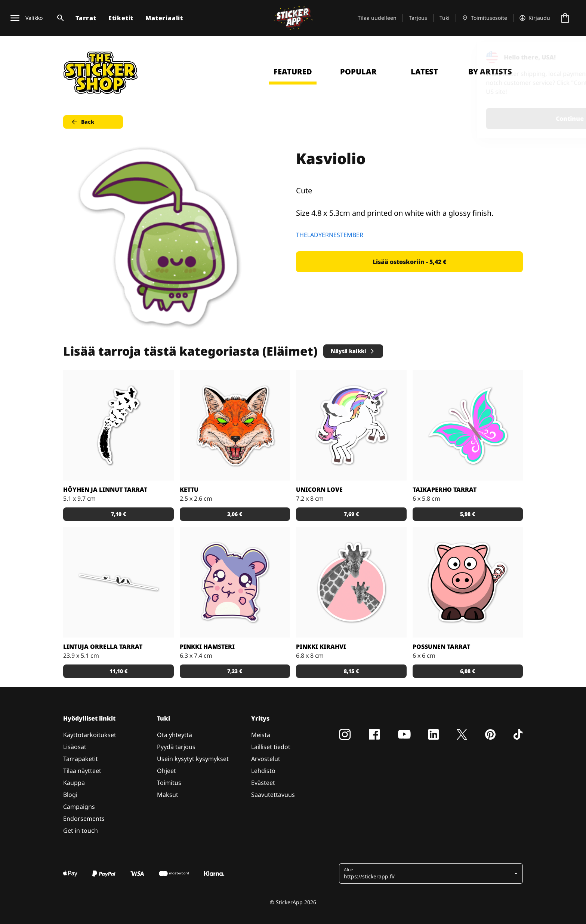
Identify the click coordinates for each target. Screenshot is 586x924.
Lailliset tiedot (271, 747)
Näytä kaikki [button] (353, 351)
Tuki (445, 18)
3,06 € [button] (235, 514)
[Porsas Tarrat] (468, 582)
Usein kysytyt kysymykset (193, 759)
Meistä (261, 735)
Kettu (189, 489)
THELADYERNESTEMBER (330, 235)
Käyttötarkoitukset (90, 735)
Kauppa (74, 783)
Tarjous (418, 18)
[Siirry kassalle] (565, 18)
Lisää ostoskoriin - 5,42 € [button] (409, 262)
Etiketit (121, 18)
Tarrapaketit (81, 759)
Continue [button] (486, 119)
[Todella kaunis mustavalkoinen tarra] (118, 426)
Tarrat (86, 18)
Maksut (168, 795)
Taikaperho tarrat (445, 489)
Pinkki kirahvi (321, 647)
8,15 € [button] (351, 671)
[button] (428, 874)
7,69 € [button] (351, 514)
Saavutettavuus (273, 795)
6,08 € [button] (468, 671)
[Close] (563, 57)
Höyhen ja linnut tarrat (105, 489)
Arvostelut (266, 759)
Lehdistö (263, 771)
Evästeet (263, 783)
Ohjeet (166, 771)
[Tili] (535, 18)
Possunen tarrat (441, 647)
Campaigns (79, 807)
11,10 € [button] (118, 671)
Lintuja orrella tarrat (103, 647)
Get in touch (81, 831)
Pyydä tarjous (176, 747)
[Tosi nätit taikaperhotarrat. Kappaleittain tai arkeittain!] (468, 426)
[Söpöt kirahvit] (351, 582)
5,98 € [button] (468, 514)
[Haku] (59, 18)
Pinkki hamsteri (207, 647)
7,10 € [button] (118, 514)
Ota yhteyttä (175, 735)
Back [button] (82, 122)
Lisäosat (75, 747)
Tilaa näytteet (82, 771)
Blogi (70, 795)
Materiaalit (164, 18)
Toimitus (169, 783)
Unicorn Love (319, 489)
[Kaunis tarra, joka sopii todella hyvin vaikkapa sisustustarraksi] (118, 582)
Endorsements (84, 819)
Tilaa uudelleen (377, 18)
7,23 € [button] (235, 671)
